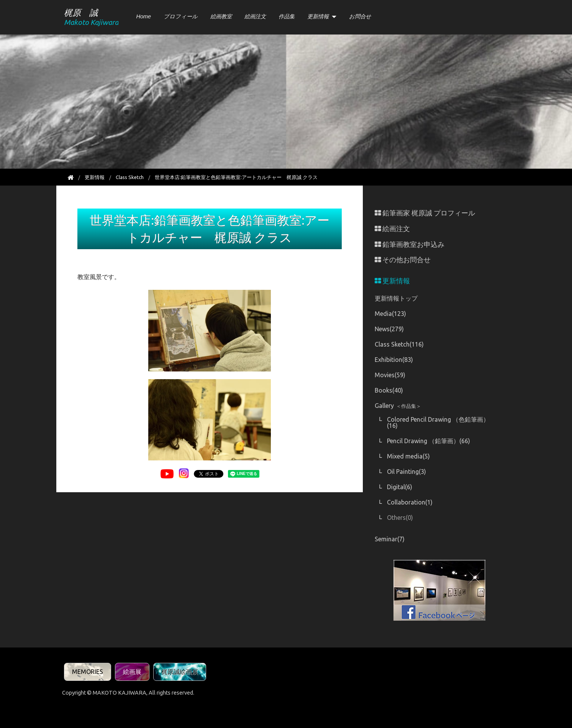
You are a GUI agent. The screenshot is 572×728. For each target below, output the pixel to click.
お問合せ (360, 16)
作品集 (287, 16)
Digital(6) (400, 487)
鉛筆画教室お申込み (410, 244)
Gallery (398, 406)
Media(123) (390, 314)
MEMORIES (88, 672)
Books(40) (389, 390)
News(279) (389, 329)
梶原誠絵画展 (180, 672)
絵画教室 (221, 16)
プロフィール (181, 16)
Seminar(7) (390, 539)
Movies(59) (390, 375)
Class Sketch (130, 177)
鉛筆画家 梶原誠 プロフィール (425, 213)
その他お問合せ (403, 260)
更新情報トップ (396, 298)
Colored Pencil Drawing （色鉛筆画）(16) (438, 422)
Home (144, 16)
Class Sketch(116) (399, 344)
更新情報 (318, 16)
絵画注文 (255, 16)
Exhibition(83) (394, 360)
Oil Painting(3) (406, 472)
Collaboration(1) (410, 502)
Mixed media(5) (408, 456)
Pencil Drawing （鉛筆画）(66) (429, 441)
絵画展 (132, 672)
